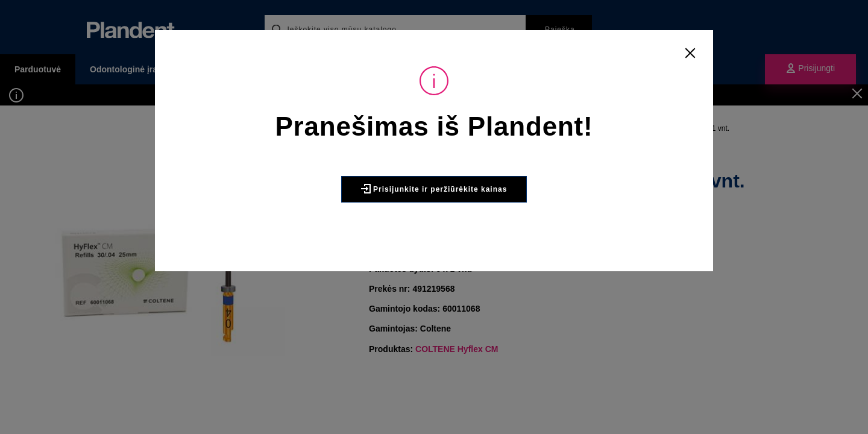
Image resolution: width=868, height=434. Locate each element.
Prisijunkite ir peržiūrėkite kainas (434, 189)
